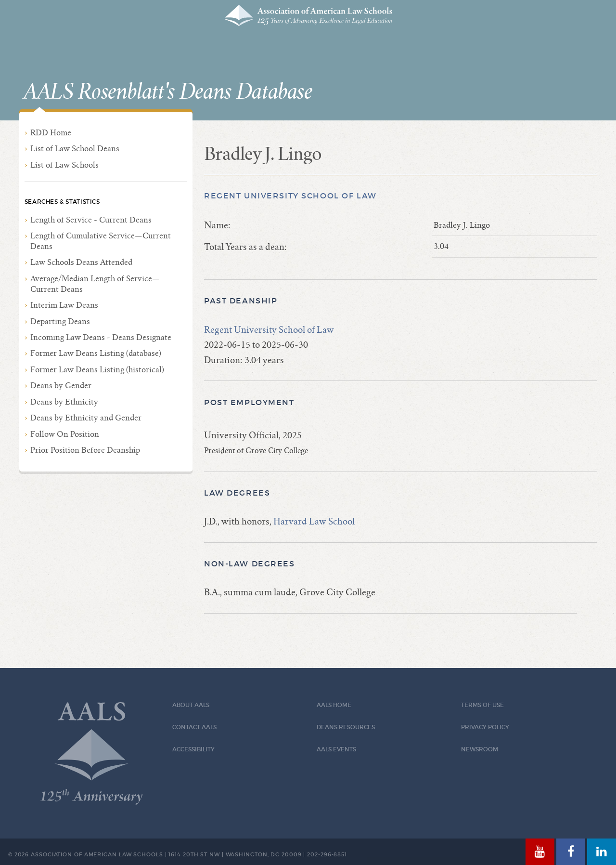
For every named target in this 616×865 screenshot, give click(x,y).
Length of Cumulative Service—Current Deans (101, 241)
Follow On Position (65, 434)
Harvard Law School (314, 521)
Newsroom (480, 749)
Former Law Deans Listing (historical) (97, 370)
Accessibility (193, 749)
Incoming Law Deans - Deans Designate (101, 337)
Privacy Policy (485, 727)
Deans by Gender (61, 386)
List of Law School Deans (75, 149)
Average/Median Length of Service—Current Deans (95, 284)
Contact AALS (194, 727)
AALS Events (336, 749)
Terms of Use (482, 705)
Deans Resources (346, 727)
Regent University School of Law (290, 196)
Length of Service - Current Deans (91, 220)
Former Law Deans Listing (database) (96, 353)
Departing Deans (60, 321)
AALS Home (334, 705)
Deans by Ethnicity (64, 402)
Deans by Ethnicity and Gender (86, 418)
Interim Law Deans (64, 305)
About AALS (191, 705)
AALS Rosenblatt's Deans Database (168, 92)
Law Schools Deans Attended (81, 262)
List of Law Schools (64, 165)
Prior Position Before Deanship (85, 450)
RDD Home (51, 133)
